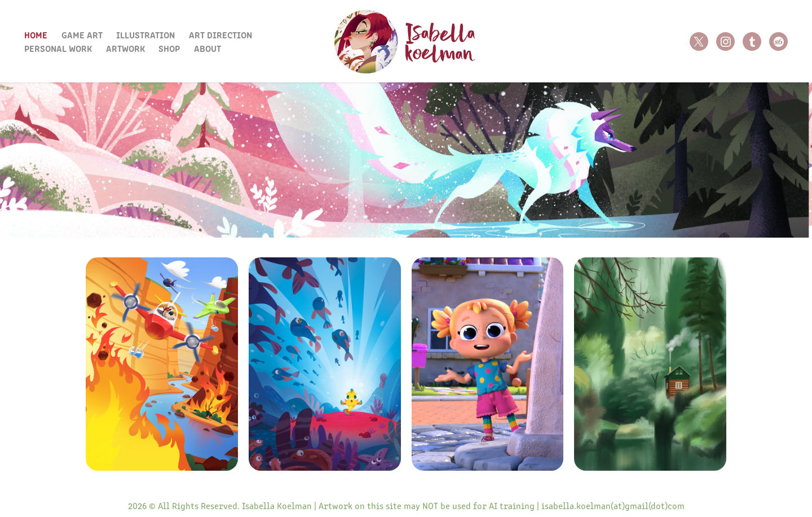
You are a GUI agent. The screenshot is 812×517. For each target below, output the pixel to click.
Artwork (125, 48)
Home (36, 34)
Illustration (145, 34)
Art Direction (220, 34)
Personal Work (58, 48)
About (208, 48)
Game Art (82, 34)
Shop (169, 48)
